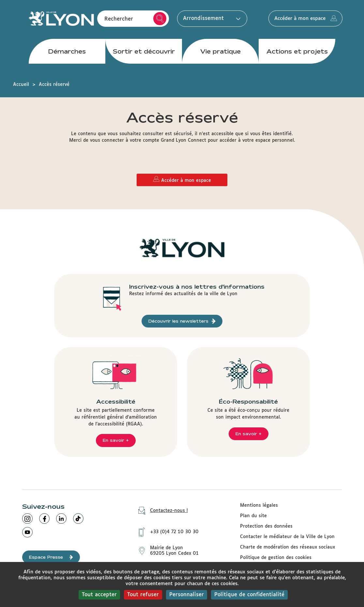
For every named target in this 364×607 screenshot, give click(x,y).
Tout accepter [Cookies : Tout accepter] (99, 595)
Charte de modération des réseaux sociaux (288, 547)
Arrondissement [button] (210, 19)
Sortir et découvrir (144, 52)
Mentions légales (259, 505)
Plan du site (253, 516)
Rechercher (160, 19)
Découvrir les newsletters (182, 321)
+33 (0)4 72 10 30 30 (166, 532)
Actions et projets (297, 52)
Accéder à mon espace (309, 19)
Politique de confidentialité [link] (249, 595)
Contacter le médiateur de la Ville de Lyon (287, 537)
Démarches (67, 52)
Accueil (21, 85)
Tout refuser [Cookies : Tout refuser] (143, 595)
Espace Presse (51, 557)
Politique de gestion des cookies (276, 558)
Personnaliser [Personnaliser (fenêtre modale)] (187, 595)
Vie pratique (220, 52)
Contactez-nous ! (161, 511)
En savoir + (116, 440)
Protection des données (266, 526)
